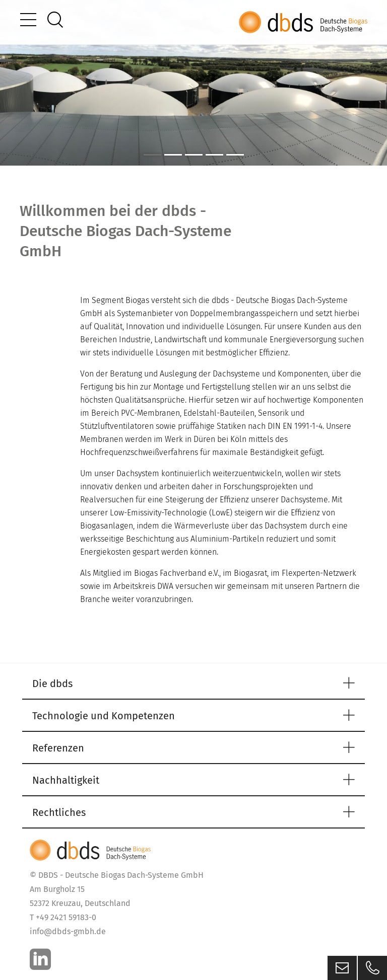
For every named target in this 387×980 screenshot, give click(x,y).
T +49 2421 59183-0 (63, 917)
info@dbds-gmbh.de (68, 931)
